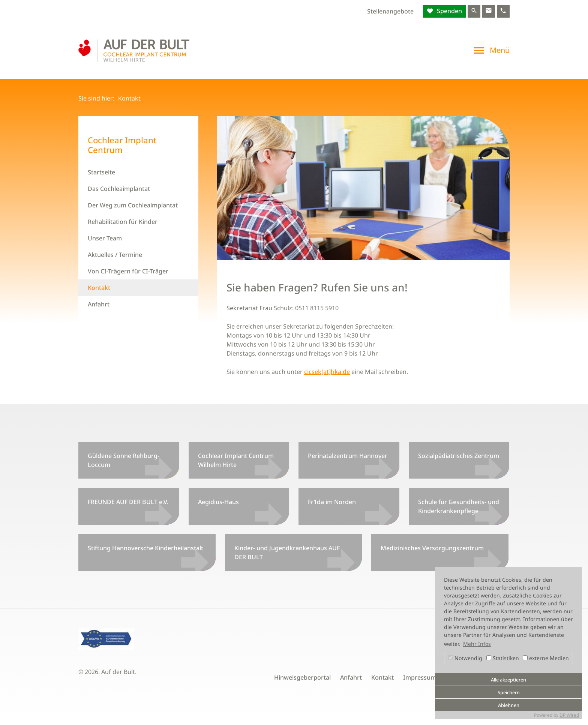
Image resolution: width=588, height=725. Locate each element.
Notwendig (465, 658)
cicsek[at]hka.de (327, 372)
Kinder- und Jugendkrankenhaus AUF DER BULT (287, 552)
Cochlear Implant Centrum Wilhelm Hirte (236, 460)
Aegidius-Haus (218, 502)
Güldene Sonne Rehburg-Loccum (124, 460)
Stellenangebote (390, 11)
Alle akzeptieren (508, 680)
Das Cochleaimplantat (119, 189)
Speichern (509, 693)
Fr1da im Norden (332, 502)
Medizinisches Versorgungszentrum (432, 548)
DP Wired (569, 715)
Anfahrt (99, 304)
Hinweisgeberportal (302, 677)
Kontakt (99, 288)
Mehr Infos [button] (477, 644)
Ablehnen (509, 705)
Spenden (449, 11)
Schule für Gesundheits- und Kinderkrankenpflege (459, 506)
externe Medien (546, 658)
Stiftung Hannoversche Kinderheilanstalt (145, 548)
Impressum (420, 677)
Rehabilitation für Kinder (123, 222)
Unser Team (105, 238)
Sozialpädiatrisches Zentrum (459, 456)
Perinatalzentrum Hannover (348, 456)
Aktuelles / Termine (115, 255)
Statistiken (503, 658)
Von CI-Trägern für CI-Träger (128, 271)
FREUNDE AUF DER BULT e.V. (128, 502)
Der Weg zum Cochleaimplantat (133, 205)
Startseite (101, 172)
